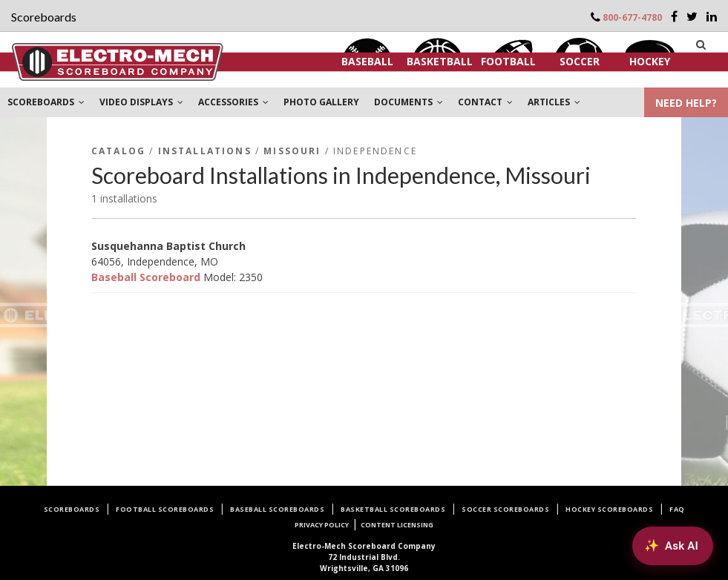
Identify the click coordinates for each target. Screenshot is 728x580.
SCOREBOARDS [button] (46, 102)
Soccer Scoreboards (505, 509)
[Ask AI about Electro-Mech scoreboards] (673, 546)
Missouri (292, 151)
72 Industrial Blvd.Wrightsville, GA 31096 (364, 557)
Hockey (650, 61)
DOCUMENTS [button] (409, 102)
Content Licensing (397, 525)
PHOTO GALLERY (321, 102)
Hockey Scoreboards (609, 509)
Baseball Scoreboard (146, 277)
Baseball (367, 61)
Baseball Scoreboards (277, 509)
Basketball (440, 61)
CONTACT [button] (485, 102)
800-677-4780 (632, 17)
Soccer (580, 61)
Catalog (118, 151)
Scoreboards (72, 509)
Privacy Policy (322, 525)
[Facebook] (674, 16)
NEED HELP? (686, 103)
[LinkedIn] (712, 16)
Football (508, 61)
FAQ (677, 509)
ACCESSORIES (233, 102)
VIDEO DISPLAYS (141, 102)
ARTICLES (554, 102)
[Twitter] (692, 16)
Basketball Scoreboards (393, 509)
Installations (205, 151)
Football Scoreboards (165, 509)
